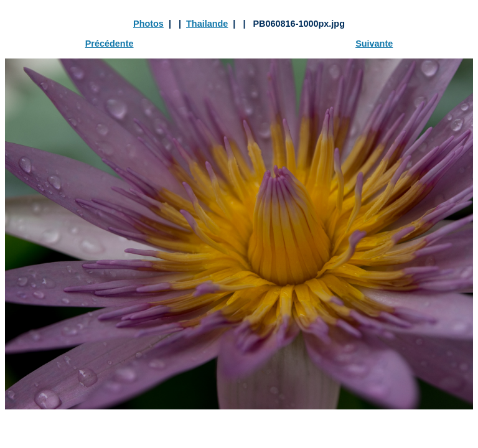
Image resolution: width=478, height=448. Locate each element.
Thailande (207, 24)
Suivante (374, 44)
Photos (148, 24)
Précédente (110, 44)
